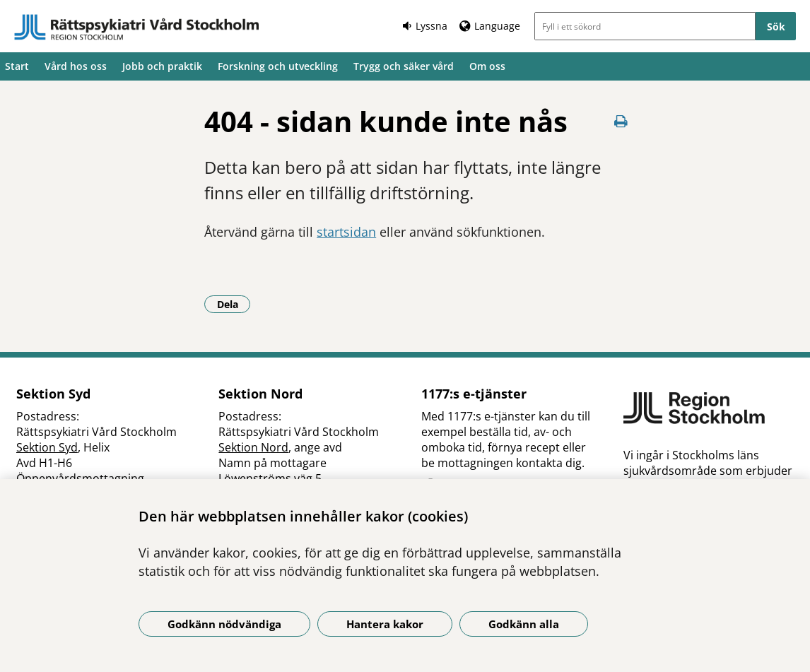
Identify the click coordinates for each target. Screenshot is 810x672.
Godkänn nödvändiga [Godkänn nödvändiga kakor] (224, 624)
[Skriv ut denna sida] (621, 121)
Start (17, 66)
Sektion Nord (253, 447)
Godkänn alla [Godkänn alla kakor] (524, 624)
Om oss (487, 66)
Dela (234, 304)
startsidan (346, 232)
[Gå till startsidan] (136, 27)
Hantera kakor (385, 624)
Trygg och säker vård (404, 66)
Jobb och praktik (162, 66)
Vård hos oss (76, 66)
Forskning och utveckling (278, 66)
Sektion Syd (47, 447)
